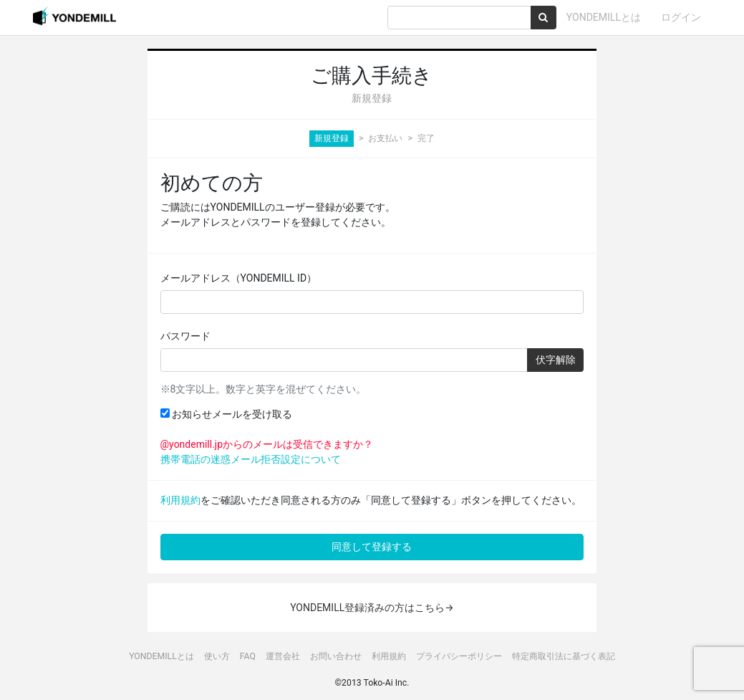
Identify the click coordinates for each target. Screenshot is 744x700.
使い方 (217, 656)
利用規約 (180, 500)
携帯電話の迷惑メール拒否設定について (251, 459)
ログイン (681, 17)
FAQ (248, 656)
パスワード (185, 336)
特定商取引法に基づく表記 (564, 656)
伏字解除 (556, 360)
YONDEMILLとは (604, 17)
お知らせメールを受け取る (226, 414)
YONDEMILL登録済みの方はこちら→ (372, 608)
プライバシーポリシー (459, 656)
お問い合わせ (336, 656)
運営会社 (283, 656)
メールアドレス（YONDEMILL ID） (239, 278)
